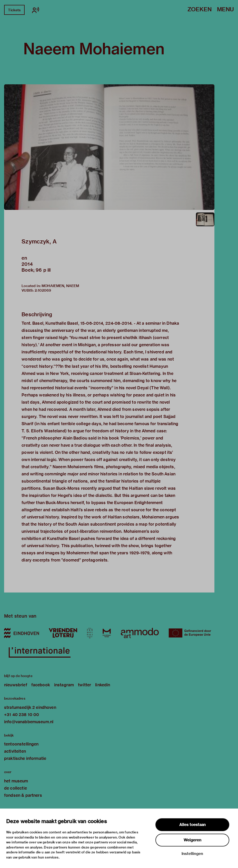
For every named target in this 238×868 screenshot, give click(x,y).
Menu (225, 10)
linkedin (103, 685)
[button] (109, 147)
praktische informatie (25, 758)
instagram (64, 685)
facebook (41, 685)
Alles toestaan (192, 825)
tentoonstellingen (21, 744)
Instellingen (192, 854)
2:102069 (43, 290)
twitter (85, 685)
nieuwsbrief (16, 685)
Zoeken (200, 10)
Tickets (14, 10)
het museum (16, 781)
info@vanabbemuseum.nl (29, 722)
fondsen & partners (23, 795)
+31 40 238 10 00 (22, 715)
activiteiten (15, 751)
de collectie (16, 788)
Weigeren (192, 840)
